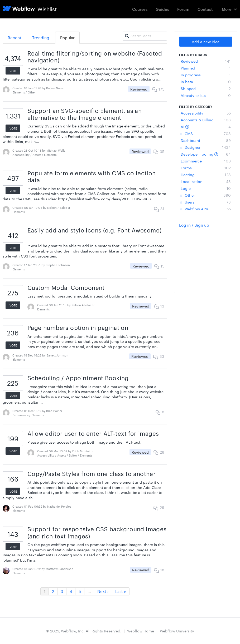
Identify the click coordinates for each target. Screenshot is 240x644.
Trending (41, 38)
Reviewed (206, 61)
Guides (162, 9)
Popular (67, 38)
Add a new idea (206, 42)
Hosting (206, 175)
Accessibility (206, 113)
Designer (206, 147)
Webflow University (177, 631)
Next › (103, 591)
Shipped (206, 88)
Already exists (206, 95)
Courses (140, 9)
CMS (206, 133)
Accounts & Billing (206, 120)
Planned (206, 68)
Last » (121, 591)
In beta (206, 82)
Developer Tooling (206, 154)
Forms (206, 168)
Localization (206, 181)
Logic (206, 188)
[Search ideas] (145, 36)
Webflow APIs (206, 209)
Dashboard (206, 140)
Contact (205, 9)
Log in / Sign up (194, 225)
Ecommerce (206, 161)
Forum (183, 9)
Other (206, 195)
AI (206, 127)
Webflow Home (141, 631)
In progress (206, 75)
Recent (15, 38)
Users (206, 202)
